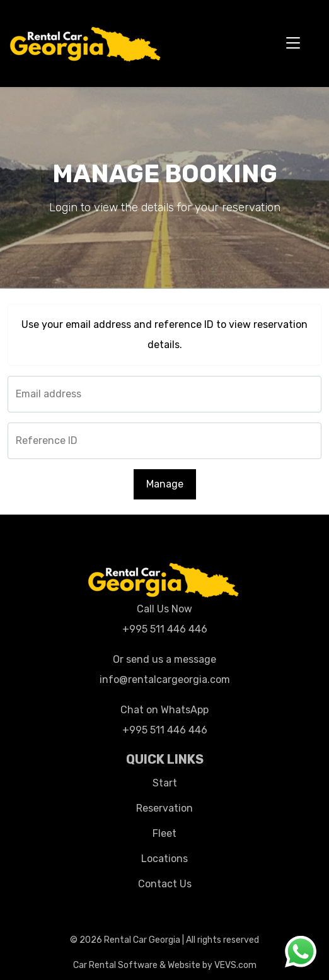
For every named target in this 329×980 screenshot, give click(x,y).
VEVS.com (235, 965)
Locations (164, 859)
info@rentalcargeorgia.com (165, 680)
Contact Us (165, 884)
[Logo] (86, 42)
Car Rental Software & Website (137, 965)
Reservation (164, 808)
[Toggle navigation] (293, 44)
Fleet (164, 833)
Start (165, 783)
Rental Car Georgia (142, 940)
